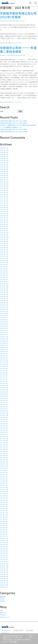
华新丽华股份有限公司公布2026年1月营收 (13, 129)
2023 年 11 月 (4, 209)
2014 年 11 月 (4, 439)
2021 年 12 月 (4, 258)
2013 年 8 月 (4, 470)
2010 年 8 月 (4, 547)
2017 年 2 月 (4, 381)
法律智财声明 (18, 630)
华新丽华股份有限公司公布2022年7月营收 (18, 15)
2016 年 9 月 (4, 392)
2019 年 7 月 (4, 320)
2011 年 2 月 (4, 534)
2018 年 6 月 (4, 347)
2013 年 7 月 (4, 473)
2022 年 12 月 (4, 233)
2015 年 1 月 (4, 434)
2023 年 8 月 (4, 216)
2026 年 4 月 (4, 148)
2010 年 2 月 (4, 559)
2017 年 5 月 (4, 375)
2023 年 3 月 (4, 226)
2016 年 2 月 (4, 407)
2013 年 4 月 (4, 479)
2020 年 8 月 (4, 292)
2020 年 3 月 (4, 303)
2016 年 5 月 (4, 400)
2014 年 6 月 (4, 449)
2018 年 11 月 (4, 337)
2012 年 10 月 (4, 492)
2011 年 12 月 (4, 513)
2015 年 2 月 (4, 432)
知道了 (31, 636)
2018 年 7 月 (4, 345)
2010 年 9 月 (4, 545)
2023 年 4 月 (4, 224)
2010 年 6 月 (4, 551)
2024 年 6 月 (4, 195)
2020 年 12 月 (4, 284)
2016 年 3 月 (4, 405)
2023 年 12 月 (4, 207)
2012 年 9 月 (4, 494)
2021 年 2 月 (4, 279)
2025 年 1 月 (4, 180)
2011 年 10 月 (4, 517)
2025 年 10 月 (4, 161)
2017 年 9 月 (4, 366)
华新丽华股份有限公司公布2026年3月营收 (13, 121)
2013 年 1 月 (4, 485)
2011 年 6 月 (4, 526)
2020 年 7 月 (4, 294)
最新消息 (3, 597)
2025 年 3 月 (4, 176)
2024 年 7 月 (4, 192)
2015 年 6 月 (4, 424)
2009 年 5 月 (4, 579)
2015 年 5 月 (4, 426)
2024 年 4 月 (4, 199)
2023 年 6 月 (4, 220)
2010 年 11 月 (4, 540)
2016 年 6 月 (4, 398)
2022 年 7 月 (4, 243)
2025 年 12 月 (4, 156)
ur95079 (22, 21)
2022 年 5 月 (4, 248)
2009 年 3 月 (4, 583)
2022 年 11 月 (4, 235)
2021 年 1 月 (4, 282)
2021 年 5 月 (4, 273)
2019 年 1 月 (4, 333)
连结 (15, 642)
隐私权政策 (6, 630)
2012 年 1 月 (4, 511)
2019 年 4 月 (4, 326)
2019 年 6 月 (4, 322)
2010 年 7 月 (4, 549)
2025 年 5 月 (4, 171)
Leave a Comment (16, 43)
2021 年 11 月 (4, 260)
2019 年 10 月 (4, 313)
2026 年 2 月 (4, 152)
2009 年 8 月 (4, 572)
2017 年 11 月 (4, 362)
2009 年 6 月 (4, 576)
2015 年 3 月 (4, 430)
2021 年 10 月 (4, 262)
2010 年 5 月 (4, 553)
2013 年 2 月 (4, 483)
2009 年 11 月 (4, 566)
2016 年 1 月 (4, 409)
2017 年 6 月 (4, 373)
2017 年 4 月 (4, 377)
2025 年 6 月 (4, 169)
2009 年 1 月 (4, 587)
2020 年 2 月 (4, 305)
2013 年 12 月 (4, 462)
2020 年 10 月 (4, 288)
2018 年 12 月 (4, 335)
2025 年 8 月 (4, 165)
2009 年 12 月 (4, 564)
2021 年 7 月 (4, 269)
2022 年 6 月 (4, 246)
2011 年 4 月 (4, 530)
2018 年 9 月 (4, 341)
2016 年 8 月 (4, 394)
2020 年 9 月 (4, 290)
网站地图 (29, 630)
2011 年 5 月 (4, 528)
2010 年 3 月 (4, 557)
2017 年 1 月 (4, 383)
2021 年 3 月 (4, 277)
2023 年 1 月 (4, 231)
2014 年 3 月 (4, 456)
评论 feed (3, 615)
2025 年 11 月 (4, 159)
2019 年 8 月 (4, 318)
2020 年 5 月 (4, 299)
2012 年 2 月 (4, 509)
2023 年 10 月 (4, 212)
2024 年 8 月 (4, 190)
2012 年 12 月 (4, 487)
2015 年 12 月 (4, 411)
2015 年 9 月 (4, 417)
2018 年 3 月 (4, 354)
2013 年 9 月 (4, 468)
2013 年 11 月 (4, 464)
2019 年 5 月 (4, 324)
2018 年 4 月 (4, 352)
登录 (1, 611)
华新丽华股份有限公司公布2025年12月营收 (14, 132)
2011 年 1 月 (3, 536)
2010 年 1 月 (4, 562)
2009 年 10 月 (4, 568)
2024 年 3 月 (4, 201)
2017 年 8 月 (4, 369)
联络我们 (5, 633)
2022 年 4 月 (4, 250)
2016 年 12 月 (4, 386)
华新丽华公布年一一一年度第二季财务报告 (18, 50)
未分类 (8, 43)
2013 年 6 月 (4, 475)
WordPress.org (5, 617)
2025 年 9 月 (4, 163)
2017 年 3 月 (4, 379)
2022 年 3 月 (4, 252)
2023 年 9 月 (4, 214)
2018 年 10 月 (4, 339)
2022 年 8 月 (4, 241)
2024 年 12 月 (4, 182)
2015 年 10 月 (4, 415)
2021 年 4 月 (4, 275)
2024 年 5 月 (4, 197)
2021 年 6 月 (4, 271)
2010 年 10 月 (4, 543)
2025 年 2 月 (4, 178)
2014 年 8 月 (4, 445)
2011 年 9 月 (4, 519)
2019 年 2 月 (4, 330)
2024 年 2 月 (4, 203)
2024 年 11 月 (4, 184)
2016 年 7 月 (4, 396)
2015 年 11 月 (4, 413)
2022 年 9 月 (4, 239)
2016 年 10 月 (4, 390)
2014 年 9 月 (4, 443)
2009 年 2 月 (4, 585)
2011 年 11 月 (4, 515)
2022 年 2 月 (4, 254)
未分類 (2, 601)
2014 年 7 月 (4, 447)
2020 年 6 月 (4, 296)
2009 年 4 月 (4, 581)
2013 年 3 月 (4, 481)
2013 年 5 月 (4, 477)
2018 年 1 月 (4, 358)
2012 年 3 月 (4, 506)
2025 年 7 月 (4, 167)
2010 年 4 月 (4, 555)
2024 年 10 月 (4, 186)
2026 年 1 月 (4, 154)
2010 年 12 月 (4, 538)
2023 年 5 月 (4, 222)
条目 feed (3, 613)
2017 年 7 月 (4, 371)
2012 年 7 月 (4, 498)
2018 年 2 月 (4, 356)
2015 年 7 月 (4, 422)
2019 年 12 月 (4, 309)
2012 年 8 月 (4, 496)
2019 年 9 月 (4, 316)
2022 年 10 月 (4, 237)
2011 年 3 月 (4, 532)
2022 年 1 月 (4, 256)
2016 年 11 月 (4, 388)
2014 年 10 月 (4, 441)
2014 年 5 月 (4, 451)
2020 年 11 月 (4, 286)
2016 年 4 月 (4, 403)
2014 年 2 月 (4, 458)
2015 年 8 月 (4, 419)
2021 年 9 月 (4, 265)
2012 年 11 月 (4, 489)
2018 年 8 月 (4, 343)
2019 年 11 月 (4, 311)
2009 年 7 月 (4, 574)
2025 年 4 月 (4, 173)
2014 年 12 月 (4, 436)
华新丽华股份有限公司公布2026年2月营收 (14, 123)
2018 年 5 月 (4, 349)
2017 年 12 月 (4, 360)
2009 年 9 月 (4, 570)
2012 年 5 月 (4, 502)
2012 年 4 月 (4, 504)
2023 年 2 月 (4, 229)
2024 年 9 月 (4, 188)
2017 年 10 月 (4, 364)
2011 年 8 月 (4, 521)
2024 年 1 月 (4, 205)
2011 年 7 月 (4, 523)
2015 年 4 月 (4, 428)
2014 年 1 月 (4, 460)
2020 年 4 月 (4, 301)
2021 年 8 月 (4, 267)
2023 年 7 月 (4, 218)
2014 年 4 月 (4, 453)
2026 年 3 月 (4, 150)
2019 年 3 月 (4, 328)
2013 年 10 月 (4, 466)
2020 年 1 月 (4, 307)
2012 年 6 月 (4, 500)
